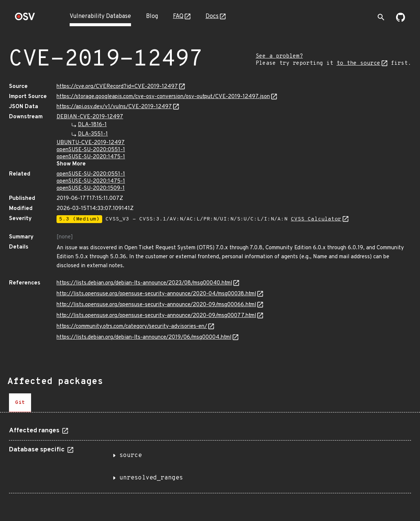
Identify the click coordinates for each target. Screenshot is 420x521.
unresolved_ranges (151, 478)
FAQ (178, 16)
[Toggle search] (381, 17)
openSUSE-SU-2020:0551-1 (91, 150)
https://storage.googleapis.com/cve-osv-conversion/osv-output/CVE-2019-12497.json (163, 97)
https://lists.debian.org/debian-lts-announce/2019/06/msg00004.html (144, 337)
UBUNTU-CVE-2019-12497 (91, 143)
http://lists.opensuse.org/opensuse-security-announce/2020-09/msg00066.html (156, 305)
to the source (358, 63)
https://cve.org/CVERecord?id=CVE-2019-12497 (117, 87)
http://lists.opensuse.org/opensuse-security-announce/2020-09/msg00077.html (156, 316)
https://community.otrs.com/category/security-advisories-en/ (132, 327)
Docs (212, 16)
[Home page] (25, 19)
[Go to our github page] (401, 20)
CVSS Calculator (316, 219)
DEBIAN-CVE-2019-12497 (90, 117)
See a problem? (279, 56)
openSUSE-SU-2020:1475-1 (91, 157)
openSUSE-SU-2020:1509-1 (91, 188)
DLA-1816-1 (92, 125)
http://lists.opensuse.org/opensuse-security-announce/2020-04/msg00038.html (156, 294)
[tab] (20, 403)
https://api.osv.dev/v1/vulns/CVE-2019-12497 (114, 107)
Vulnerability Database (100, 16)
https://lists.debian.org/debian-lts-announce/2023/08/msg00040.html (144, 283)
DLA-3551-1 (93, 134)
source (131, 456)
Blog (152, 16)
